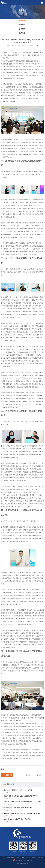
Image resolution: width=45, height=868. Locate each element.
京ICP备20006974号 (38, 858)
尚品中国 (26, 863)
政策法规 (22, 33)
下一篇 (39, 775)
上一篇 (28, 775)
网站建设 (19, 863)
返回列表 (7, 775)
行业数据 (22, 29)
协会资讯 (22, 21)
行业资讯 (22, 25)
